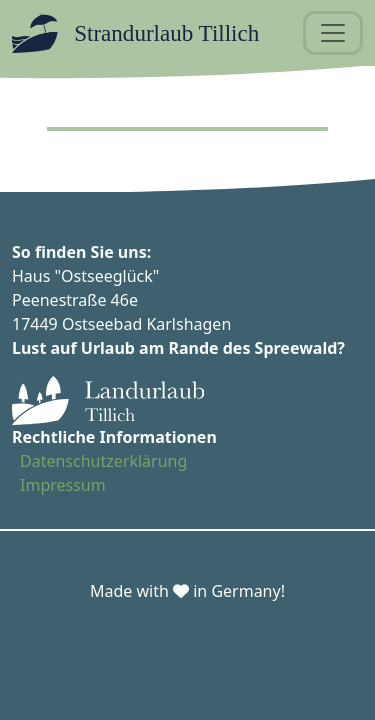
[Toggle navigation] (333, 33)
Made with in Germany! (187, 591)
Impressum (63, 485)
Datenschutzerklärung (103, 461)
